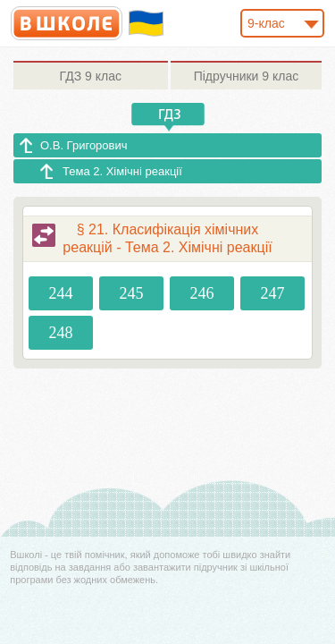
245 (132, 293)
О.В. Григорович (84, 145)
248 (61, 333)
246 (201, 293)
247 (272, 293)
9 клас (91, 76)
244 (61, 293)
